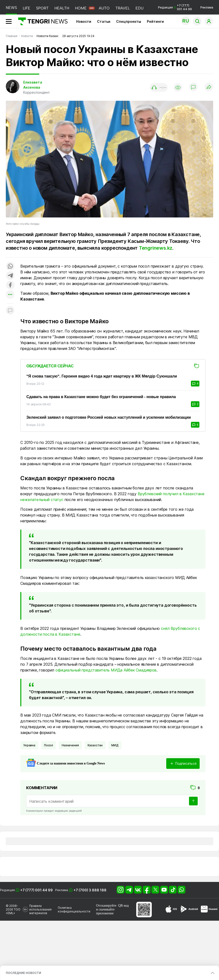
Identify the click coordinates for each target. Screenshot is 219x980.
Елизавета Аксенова (33, 85)
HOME (81, 8)
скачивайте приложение (105, 911)
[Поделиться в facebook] (10, 285)
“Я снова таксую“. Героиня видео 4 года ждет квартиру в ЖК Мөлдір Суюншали (102, 376)
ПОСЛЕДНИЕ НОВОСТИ (23, 973)
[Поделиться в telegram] (10, 276)
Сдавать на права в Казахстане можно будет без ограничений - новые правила (101, 397)
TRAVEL (123, 8)
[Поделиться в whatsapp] (10, 266)
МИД (115, 745)
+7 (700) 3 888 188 (90, 890)
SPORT (42, 8)
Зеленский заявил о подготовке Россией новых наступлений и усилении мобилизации (109, 417)
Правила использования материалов (40, 909)
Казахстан (95, 745)
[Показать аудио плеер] (159, 87)
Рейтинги (155, 21)
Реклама (207, 7)
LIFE (26, 8)
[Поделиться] (209, 87)
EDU (140, 8)
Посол (49, 745)
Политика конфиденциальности (74, 910)
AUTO (104, 8)
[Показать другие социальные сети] (10, 295)
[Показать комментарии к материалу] (10, 311)
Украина (29, 745)
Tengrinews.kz (156, 248)
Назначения (70, 745)
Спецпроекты (129, 21)
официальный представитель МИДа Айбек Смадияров (106, 670)
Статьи (104, 21)
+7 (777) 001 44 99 (37, 890)
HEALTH (62, 8)
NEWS (11, 8)
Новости (84, 21)
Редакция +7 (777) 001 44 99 (175, 7)
